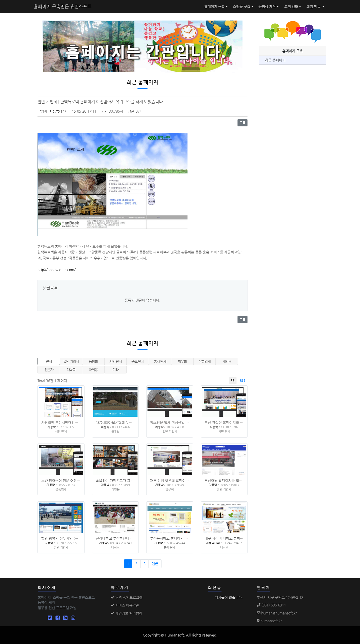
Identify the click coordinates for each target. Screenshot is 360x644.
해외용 (93, 370)
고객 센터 (291, 7)
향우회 (182, 361)
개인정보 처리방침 (126, 613)
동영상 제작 (267, 7)
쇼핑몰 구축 (242, 7)
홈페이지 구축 (214, 7)
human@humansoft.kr (277, 613)
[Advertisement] (296, 181)
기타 (115, 370)
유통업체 (205, 361)
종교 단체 (138, 361)
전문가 (49, 370)
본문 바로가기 (0, 0)
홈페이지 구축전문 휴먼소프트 (63, 7)
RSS (243, 380)
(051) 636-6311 (271, 605)
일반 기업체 (71, 361)
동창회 (93, 361)
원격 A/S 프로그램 (127, 597)
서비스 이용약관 (125, 605)
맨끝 (155, 564)
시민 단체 (115, 361)
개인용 (227, 361)
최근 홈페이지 (275, 60)
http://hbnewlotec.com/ (56, 270)
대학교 (71, 370)
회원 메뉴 (314, 7)
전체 (49, 361)
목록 (242, 123)
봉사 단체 (160, 361)
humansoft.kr (269, 621)
